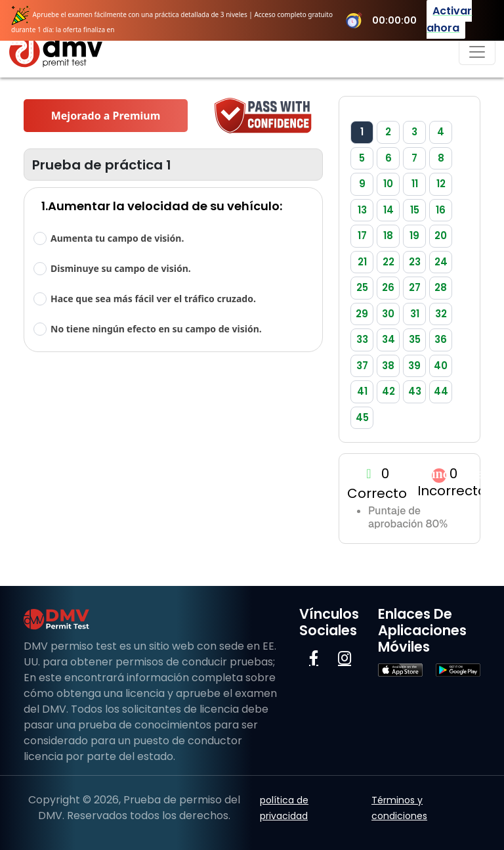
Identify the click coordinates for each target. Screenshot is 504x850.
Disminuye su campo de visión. (121, 268)
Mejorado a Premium (106, 116)
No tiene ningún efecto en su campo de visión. (156, 329)
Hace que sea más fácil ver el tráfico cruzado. (153, 299)
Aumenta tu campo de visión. (117, 238)
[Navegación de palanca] (477, 52)
